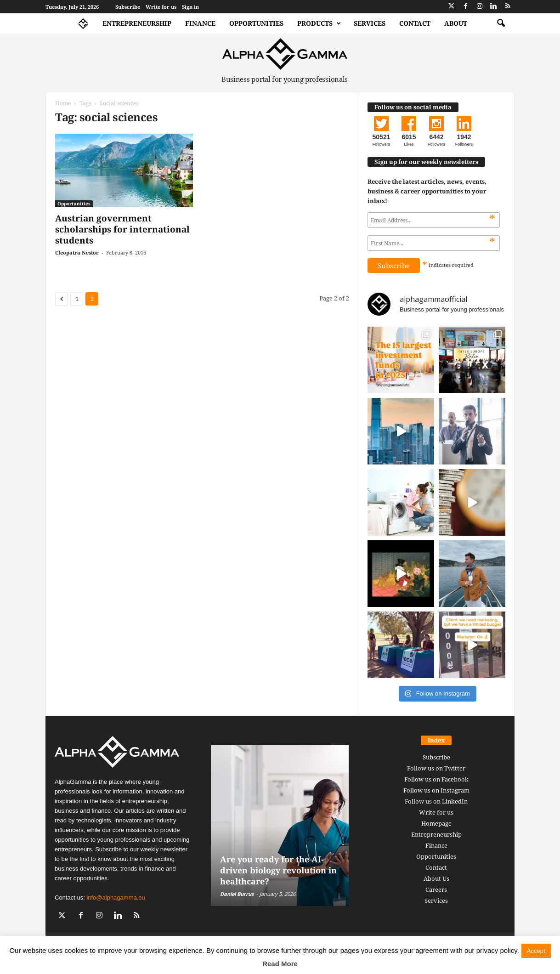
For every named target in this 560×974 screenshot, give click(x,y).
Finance (200, 23)
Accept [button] (536, 951)
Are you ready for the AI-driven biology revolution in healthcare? (278, 870)
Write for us (161, 7)
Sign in (190, 7)
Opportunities (256, 23)
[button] (501, 23)
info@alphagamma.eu (116, 898)
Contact (415, 23)
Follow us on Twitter (436, 768)
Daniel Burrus (237, 894)
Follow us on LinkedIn (436, 801)
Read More (280, 964)
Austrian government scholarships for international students (122, 229)
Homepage (436, 823)
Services (370, 23)
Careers (436, 889)
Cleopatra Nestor (77, 252)
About (456, 23)
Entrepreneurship (137, 23)
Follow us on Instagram (436, 790)
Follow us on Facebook (436, 779)
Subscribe (128, 7)
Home (63, 103)
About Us (436, 878)
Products (319, 23)
